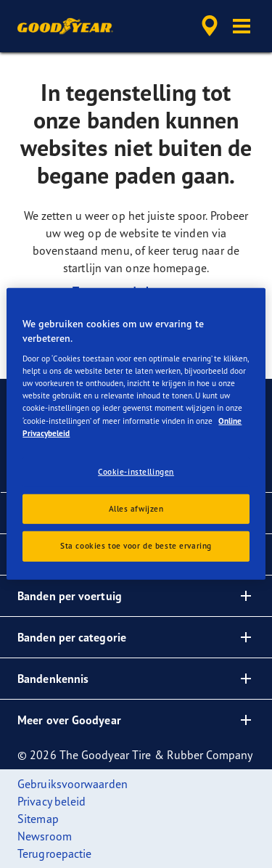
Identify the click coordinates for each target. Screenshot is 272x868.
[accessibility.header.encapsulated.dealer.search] (210, 26)
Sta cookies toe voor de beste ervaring (136, 546)
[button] (242, 26)
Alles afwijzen (136, 508)
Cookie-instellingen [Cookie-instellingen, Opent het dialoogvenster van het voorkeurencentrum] (136, 471)
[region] (136, 434)
